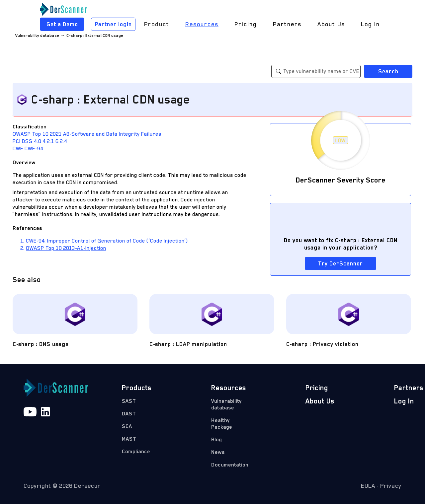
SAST (129, 401)
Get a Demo (62, 24)
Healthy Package (222, 424)
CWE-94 (34, 149)
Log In (370, 24)
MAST (129, 439)
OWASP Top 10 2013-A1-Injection (66, 248)
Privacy (391, 486)
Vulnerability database (37, 36)
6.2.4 (61, 141)
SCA (127, 426)
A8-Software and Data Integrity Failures (112, 134)
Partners (287, 24)
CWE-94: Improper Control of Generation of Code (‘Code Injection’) (107, 241)
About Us (331, 24)
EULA (368, 486)
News (218, 452)
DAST (129, 414)
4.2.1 (49, 141)
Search (388, 71)
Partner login (113, 24)
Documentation (229, 465)
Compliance (136, 452)
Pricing (246, 24)
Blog (216, 440)
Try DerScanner (340, 263)
